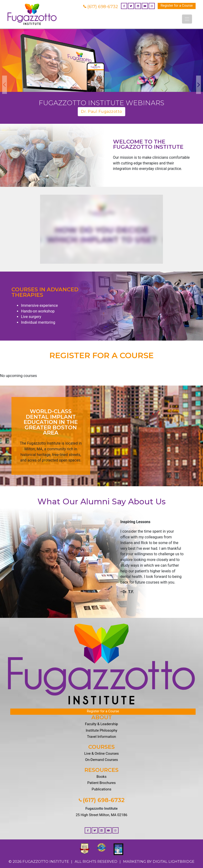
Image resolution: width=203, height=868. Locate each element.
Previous (5, 85)
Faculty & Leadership (101, 724)
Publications (101, 789)
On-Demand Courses (101, 760)
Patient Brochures (101, 783)
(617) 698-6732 (101, 7)
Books (102, 777)
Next (198, 85)
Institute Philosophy (101, 730)
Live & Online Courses (101, 754)
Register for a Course (177, 6)
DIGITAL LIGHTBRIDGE (174, 861)
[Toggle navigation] (187, 19)
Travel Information (102, 737)
